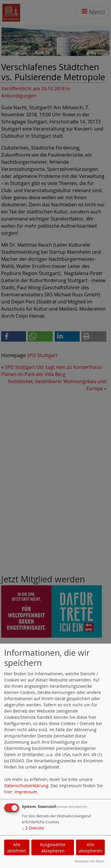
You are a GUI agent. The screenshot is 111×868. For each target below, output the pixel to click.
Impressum (26, 792)
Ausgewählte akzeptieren (53, 848)
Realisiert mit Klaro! (90, 861)
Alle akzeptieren (90, 848)
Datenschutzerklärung (26, 786)
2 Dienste (33, 828)
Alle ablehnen (17, 848)
